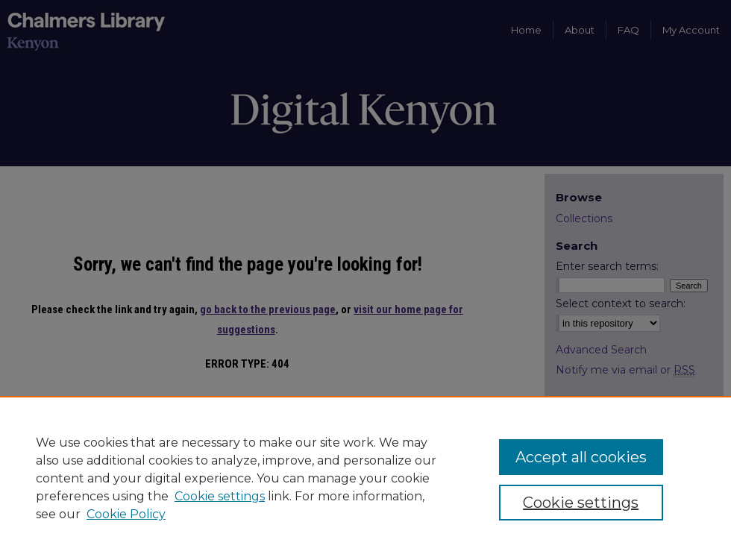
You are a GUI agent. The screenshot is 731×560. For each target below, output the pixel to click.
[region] (365, 478)
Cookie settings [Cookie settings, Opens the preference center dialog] (581, 503)
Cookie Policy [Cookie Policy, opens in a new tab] (126, 514)
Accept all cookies (581, 457)
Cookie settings (220, 496)
